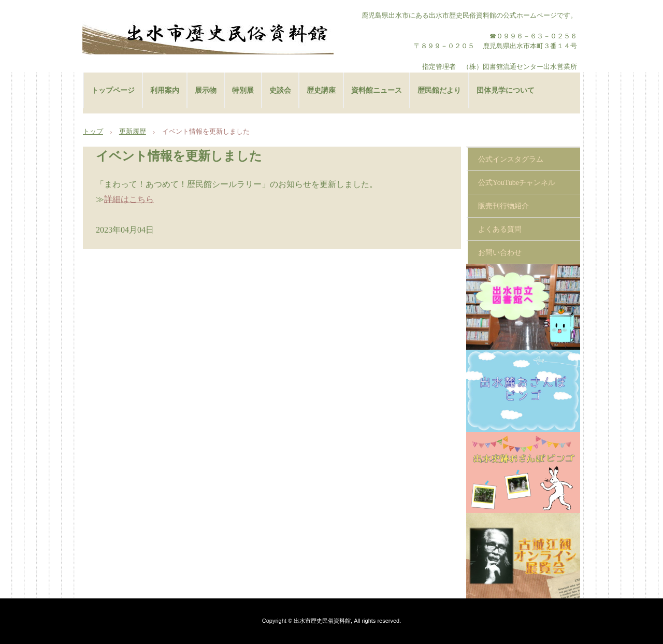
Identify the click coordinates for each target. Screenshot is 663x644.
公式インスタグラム (511, 159)
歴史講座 (321, 90)
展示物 (206, 90)
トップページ (113, 90)
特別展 (243, 90)
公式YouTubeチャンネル (517, 183)
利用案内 (165, 90)
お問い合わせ (500, 253)
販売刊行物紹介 (503, 206)
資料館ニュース (377, 90)
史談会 (280, 90)
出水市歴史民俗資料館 (208, 34)
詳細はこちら (129, 199)
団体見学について (506, 90)
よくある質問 (500, 229)
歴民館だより (439, 90)
